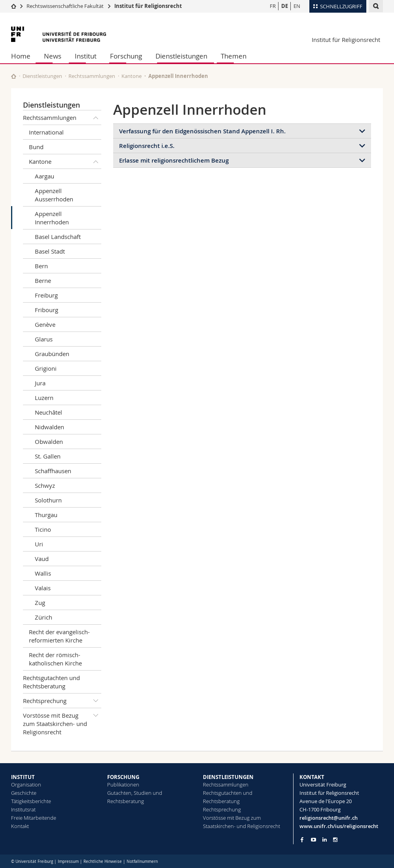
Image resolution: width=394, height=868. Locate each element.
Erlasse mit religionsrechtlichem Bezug (174, 160)
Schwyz (45, 485)
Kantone (132, 76)
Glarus (44, 339)
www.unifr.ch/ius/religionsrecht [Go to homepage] (339, 826)
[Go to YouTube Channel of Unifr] (313, 840)
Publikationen (123, 785)
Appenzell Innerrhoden (52, 218)
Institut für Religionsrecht (148, 6)
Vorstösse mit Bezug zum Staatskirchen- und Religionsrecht (62, 722)
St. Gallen (48, 456)
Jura (40, 383)
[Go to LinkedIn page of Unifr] (325, 840)
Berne (43, 280)
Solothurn (48, 500)
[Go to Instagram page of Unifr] (335, 840)
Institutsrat (23, 809)
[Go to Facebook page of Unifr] (302, 840)
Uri (39, 544)
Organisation (26, 785)
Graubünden (52, 354)
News (53, 56)
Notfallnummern (142, 861)
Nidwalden (49, 427)
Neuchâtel (48, 412)
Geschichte (24, 793)
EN (297, 6)
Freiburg (46, 295)
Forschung (126, 56)
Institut (86, 56)
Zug (40, 603)
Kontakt (20, 826)
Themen (234, 56)
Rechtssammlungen (92, 76)
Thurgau (46, 515)
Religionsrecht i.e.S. (147, 146)
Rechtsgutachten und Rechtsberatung (51, 682)
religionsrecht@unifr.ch (329, 818)
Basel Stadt (50, 251)
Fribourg (46, 310)
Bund (36, 147)
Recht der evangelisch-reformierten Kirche (59, 636)
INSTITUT (23, 777)
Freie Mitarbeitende (34, 818)
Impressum (68, 861)
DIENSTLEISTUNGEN (228, 777)
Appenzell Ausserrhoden (54, 195)
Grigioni (46, 368)
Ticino (43, 529)
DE (285, 6)
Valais (43, 588)
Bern (41, 266)
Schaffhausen (53, 471)
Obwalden (49, 442)
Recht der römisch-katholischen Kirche (55, 659)
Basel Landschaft (58, 237)
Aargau (45, 176)
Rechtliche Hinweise (103, 861)
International (46, 132)
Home (21, 56)
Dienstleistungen (181, 56)
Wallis (43, 573)
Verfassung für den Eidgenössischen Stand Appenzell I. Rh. (202, 131)
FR (273, 6)
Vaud (42, 559)
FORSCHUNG (123, 777)
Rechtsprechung (62, 701)
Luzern (44, 398)
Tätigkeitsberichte (31, 801)
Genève (45, 324)
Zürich (44, 617)
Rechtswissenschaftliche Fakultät (66, 6)
